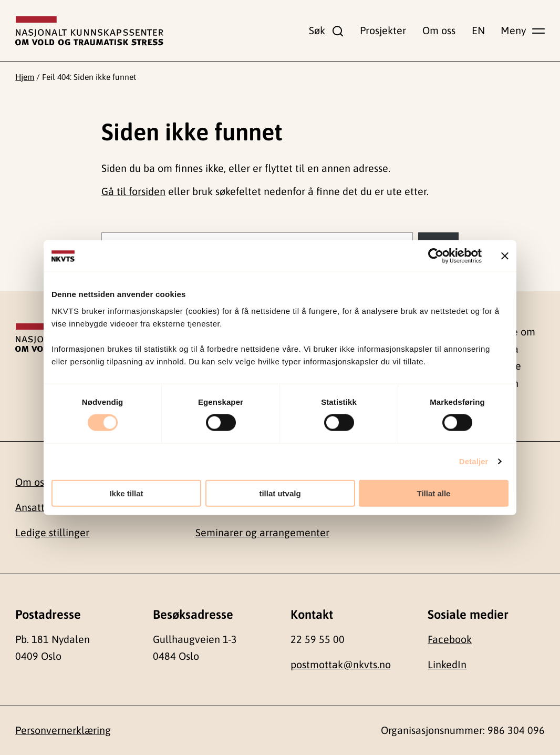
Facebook (450, 639)
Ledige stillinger (52, 533)
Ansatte (33, 507)
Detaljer (474, 461)
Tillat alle (434, 493)
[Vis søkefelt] (326, 30)
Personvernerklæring (63, 730)
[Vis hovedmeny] (522, 30)
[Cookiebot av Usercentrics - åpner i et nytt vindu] (436, 256)
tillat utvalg (280, 493)
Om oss (439, 30)
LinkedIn (447, 665)
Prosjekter (383, 30)
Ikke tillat (126, 493)
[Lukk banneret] (505, 256)
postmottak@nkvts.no (341, 665)
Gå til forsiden (133, 191)
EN (478, 30)
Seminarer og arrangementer (262, 533)
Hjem (25, 77)
